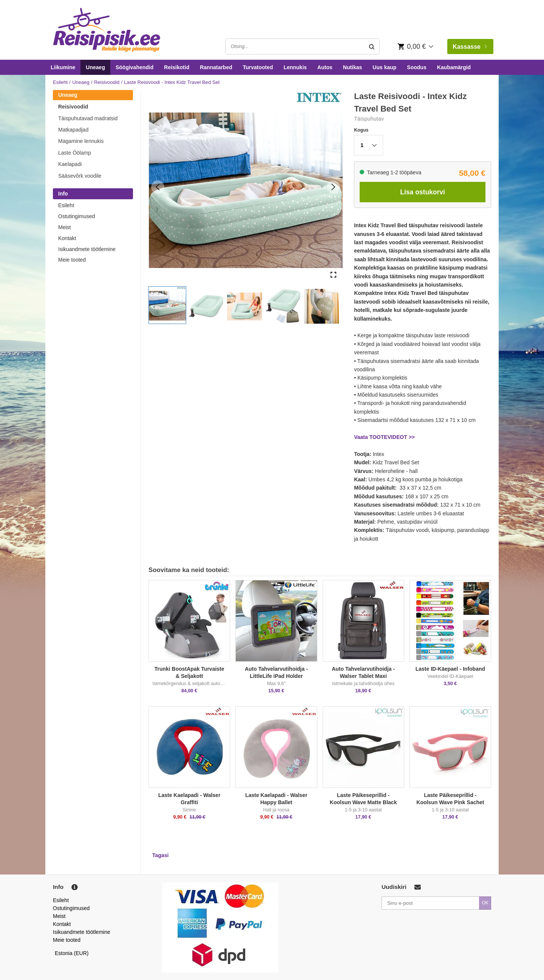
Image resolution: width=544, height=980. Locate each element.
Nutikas (353, 67)
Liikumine (63, 67)
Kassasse (470, 47)
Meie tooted (72, 260)
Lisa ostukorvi (423, 192)
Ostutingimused (76, 216)
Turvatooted (258, 67)
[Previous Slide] (158, 187)
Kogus (361, 130)
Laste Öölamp (75, 153)
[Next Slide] (333, 187)
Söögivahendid (134, 67)
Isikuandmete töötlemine (87, 249)
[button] (167, 305)
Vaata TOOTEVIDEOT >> (384, 437)
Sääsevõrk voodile (80, 176)
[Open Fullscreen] (333, 275)
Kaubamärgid (454, 67)
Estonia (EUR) (72, 953)
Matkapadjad (73, 130)
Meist (64, 227)
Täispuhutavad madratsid (88, 118)
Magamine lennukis (81, 141)
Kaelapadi (70, 164)
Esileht (60, 82)
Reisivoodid (107, 82)
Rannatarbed (216, 67)
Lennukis (295, 67)
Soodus (416, 67)
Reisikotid (177, 67)
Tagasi (160, 855)
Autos (325, 67)
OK (485, 903)
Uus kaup (384, 67)
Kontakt (67, 238)
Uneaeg (95, 67)
